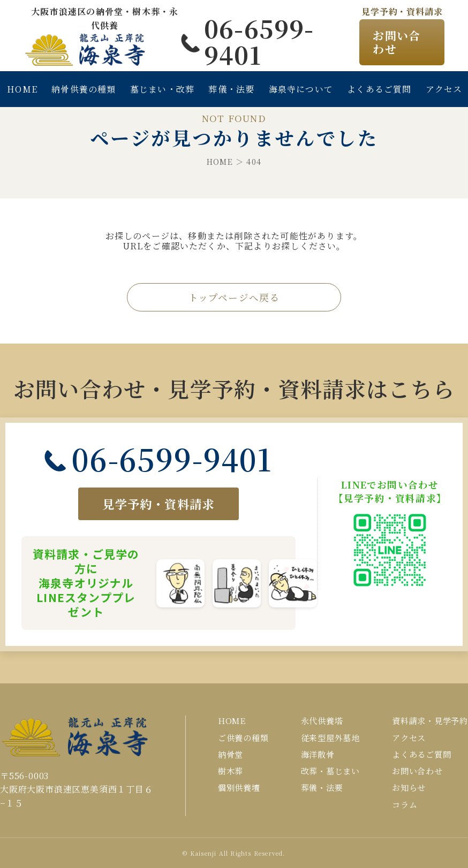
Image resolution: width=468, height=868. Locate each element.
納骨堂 (231, 754)
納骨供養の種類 (84, 89)
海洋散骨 (318, 754)
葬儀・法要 (231, 89)
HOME (22, 89)
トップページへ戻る (234, 297)
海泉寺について (301, 89)
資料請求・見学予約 (430, 721)
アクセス (409, 738)
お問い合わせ (397, 42)
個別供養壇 (239, 787)
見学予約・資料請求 (158, 504)
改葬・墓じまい (330, 771)
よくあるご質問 (379, 89)
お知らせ (409, 787)
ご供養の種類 (243, 738)
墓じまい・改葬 (162, 89)
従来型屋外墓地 (330, 738)
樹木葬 (231, 771)
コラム (405, 805)
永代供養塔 (322, 721)
